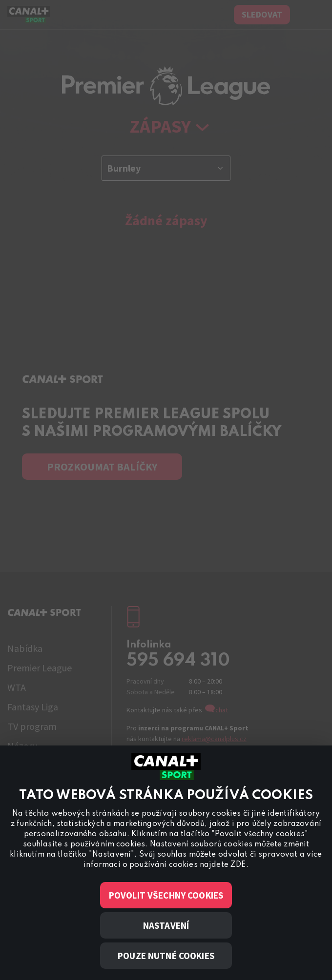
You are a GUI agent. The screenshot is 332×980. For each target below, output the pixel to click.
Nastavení (166, 925)
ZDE (238, 865)
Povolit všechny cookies (166, 895)
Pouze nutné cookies (166, 956)
